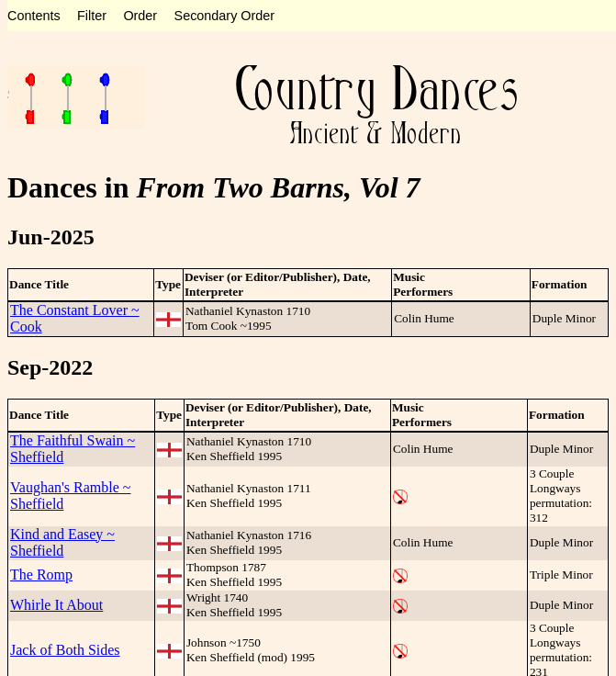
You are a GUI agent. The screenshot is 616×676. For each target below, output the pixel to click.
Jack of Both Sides (65, 650)
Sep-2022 (50, 367)
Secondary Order (225, 16)
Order (140, 16)
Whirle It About (56, 605)
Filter (92, 16)
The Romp (41, 575)
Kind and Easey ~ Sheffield (62, 542)
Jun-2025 (51, 237)
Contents (34, 16)
